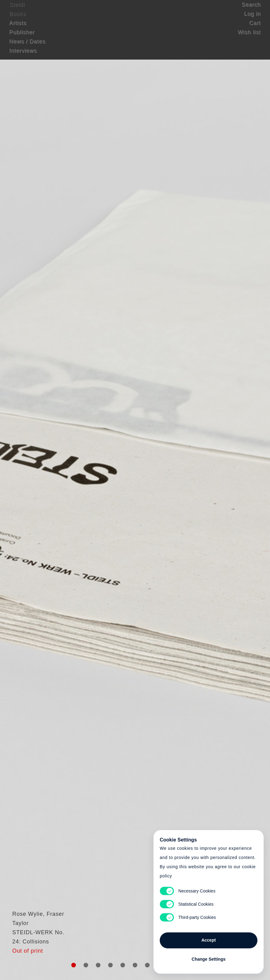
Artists (18, 29)
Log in (252, 20)
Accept (209, 937)
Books (18, 20)
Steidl (17, 11)
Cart (255, 29)
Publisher (22, 38)
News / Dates (27, 48)
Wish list (249, 38)
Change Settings (209, 956)
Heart (93, 490)
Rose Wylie (25, 929)
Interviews (23, 57)
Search (251, 11)
